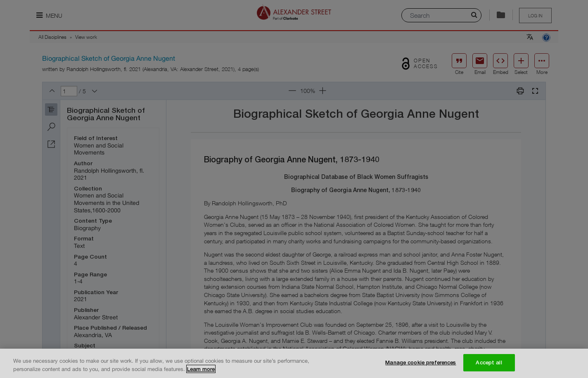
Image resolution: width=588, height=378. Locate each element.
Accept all (489, 363)
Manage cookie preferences (421, 363)
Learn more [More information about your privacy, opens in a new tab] (201, 369)
